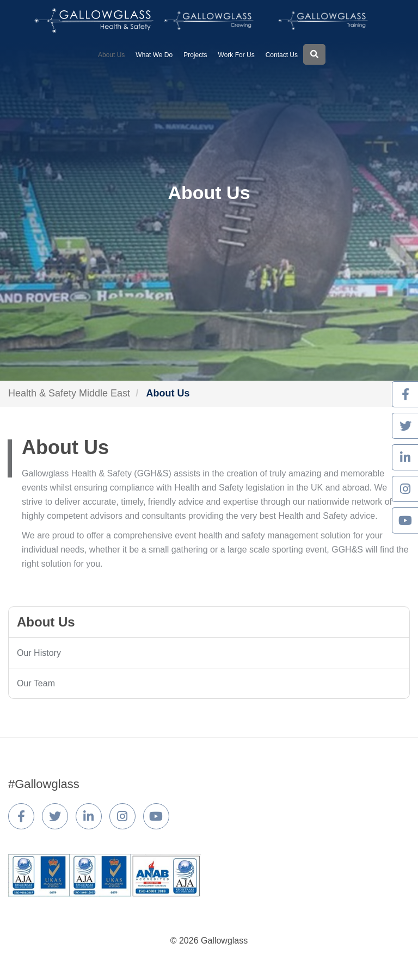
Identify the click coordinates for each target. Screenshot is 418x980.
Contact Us (282, 55)
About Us (111, 55)
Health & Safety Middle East (69, 393)
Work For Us (236, 55)
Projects (195, 55)
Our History (39, 653)
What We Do (154, 55)
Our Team (36, 683)
